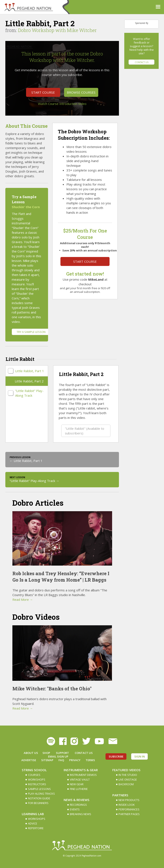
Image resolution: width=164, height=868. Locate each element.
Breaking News (81, 814)
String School (34, 770)
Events (75, 809)
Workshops (37, 779)
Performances (129, 809)
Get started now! (85, 274)
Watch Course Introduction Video (62, 104)
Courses (34, 775)
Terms (90, 760)
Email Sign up (58, 756)
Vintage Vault (80, 779)
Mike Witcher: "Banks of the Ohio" (52, 689)
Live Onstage (128, 779)
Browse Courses (81, 92)
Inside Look (127, 805)
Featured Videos (126, 770)
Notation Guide (39, 798)
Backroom (126, 784)
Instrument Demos (83, 775)
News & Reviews (76, 800)
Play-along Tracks (41, 794)
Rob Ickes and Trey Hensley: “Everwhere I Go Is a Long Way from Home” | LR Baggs (61, 577)
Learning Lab (33, 814)
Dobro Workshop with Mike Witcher (57, 30)
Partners (120, 795)
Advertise (29, 760)
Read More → (23, 599)
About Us (31, 753)
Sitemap (47, 760)
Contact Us (142, 62)
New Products (129, 800)
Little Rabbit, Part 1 (30, 371)
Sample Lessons (39, 789)
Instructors (37, 784)
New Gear (77, 784)
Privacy (75, 760)
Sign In (140, 756)
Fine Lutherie (79, 789)
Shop (46, 753)
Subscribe (116, 756)
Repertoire (36, 828)
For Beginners (38, 803)
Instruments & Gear (81, 770)
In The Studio (128, 775)
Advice (33, 823)
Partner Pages (129, 814)
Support (62, 753)
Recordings (78, 805)
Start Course (43, 92)
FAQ (61, 760)
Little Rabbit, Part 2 (29, 381)
